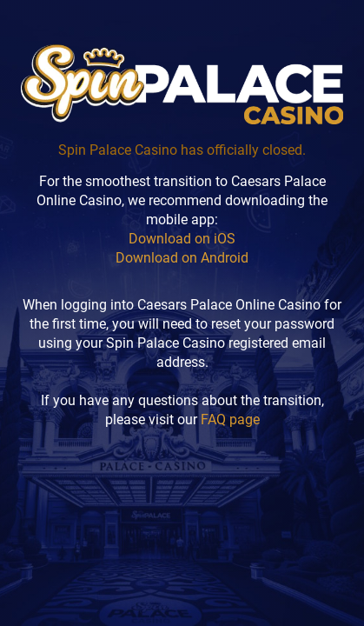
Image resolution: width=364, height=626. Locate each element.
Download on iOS (182, 239)
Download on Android (182, 258)
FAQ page (230, 420)
